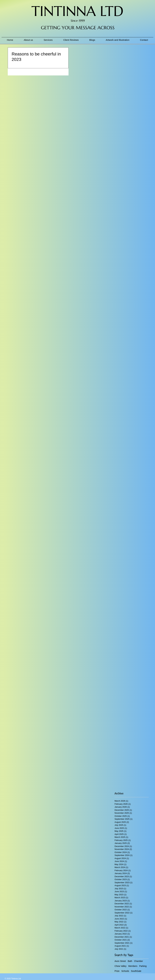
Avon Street (120, 961)
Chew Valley (121, 966)
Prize (117, 971)
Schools (125, 971)
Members (133, 966)
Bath (130, 961)
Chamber (139, 961)
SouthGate (136, 971)
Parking (143, 966)
